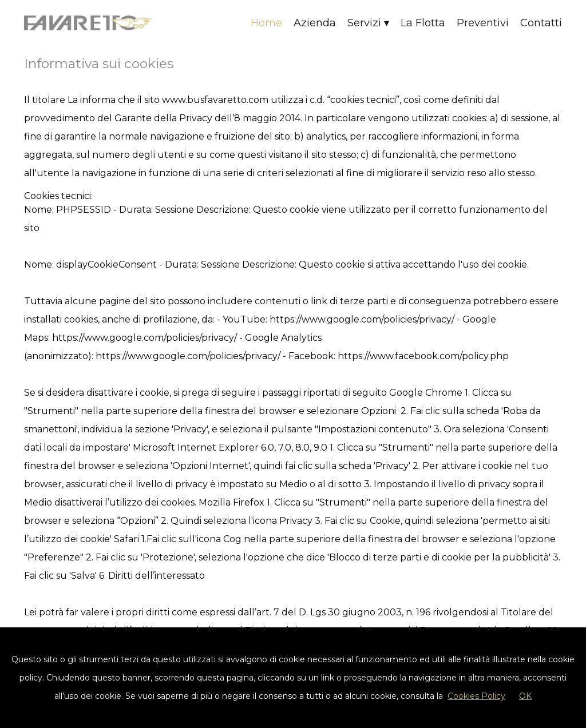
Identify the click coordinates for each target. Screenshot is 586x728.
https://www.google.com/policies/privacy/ (362, 319)
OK (525, 696)
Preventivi (483, 23)
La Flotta (423, 23)
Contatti (541, 23)
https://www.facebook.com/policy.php (423, 356)
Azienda (315, 23)
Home (266, 23)
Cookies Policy (476, 696)
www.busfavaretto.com (215, 100)
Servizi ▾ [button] (368, 23)
